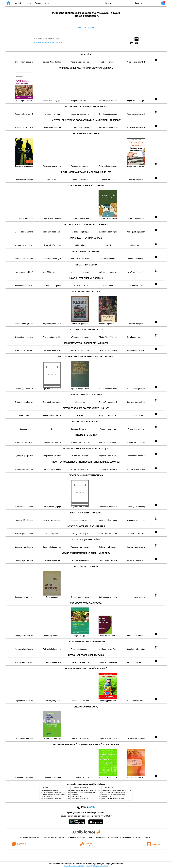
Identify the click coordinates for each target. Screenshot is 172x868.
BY (130, 3)
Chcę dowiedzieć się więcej (75, 866)
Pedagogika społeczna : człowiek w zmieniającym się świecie (58, 794)
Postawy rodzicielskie (47, 796)
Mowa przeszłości (107, 796)
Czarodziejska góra (77, 796)
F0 (145, 3)
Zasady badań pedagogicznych (49, 790)
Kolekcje (59, 43)
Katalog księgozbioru (86, 28)
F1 (149, 3)
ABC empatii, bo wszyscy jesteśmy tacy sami (84, 790)
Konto (47, 3)
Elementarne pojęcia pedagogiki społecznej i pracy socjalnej (119, 798)
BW (120, 3)
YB (125, 3)
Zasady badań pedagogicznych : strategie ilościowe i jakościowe (59, 792)
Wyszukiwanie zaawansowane (44, 43)
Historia (28, 3)
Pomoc (38, 3)
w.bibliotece (74, 837)
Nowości (17, 3)
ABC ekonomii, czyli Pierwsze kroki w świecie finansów (87, 792)
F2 (155, 3)
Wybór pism (75, 794)
